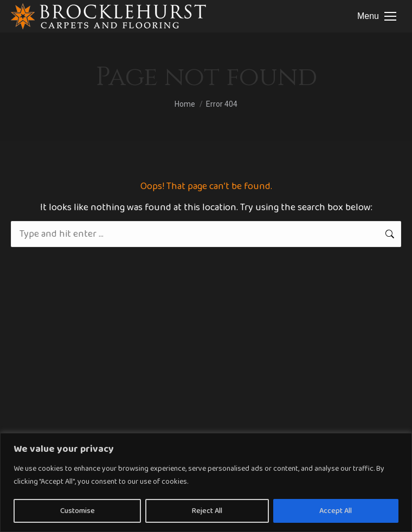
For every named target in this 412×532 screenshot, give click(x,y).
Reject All (207, 511)
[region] (206, 482)
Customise (78, 511)
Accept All (336, 511)
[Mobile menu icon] (377, 16)
